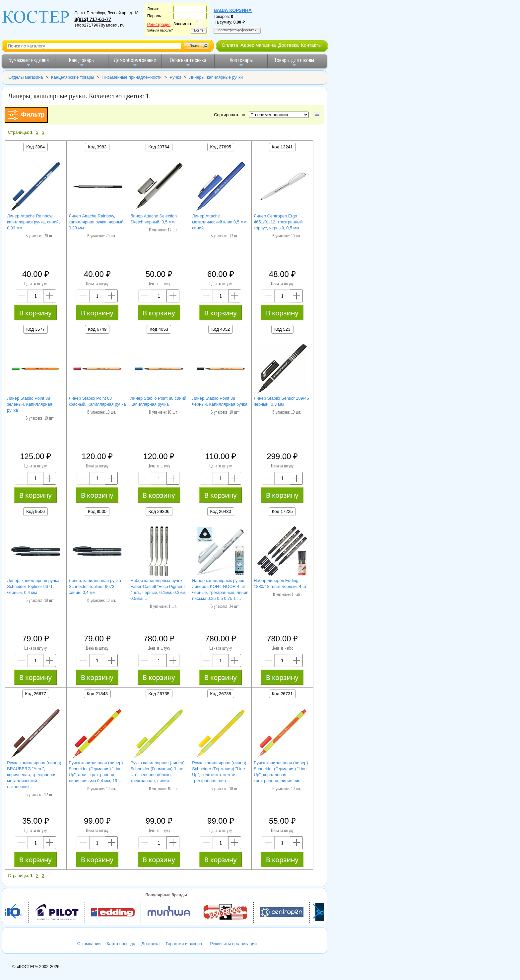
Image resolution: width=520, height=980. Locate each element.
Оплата (230, 45)
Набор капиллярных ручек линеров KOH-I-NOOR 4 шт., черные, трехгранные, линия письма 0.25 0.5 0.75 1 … (220, 589)
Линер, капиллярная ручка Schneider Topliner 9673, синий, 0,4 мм (95, 586)
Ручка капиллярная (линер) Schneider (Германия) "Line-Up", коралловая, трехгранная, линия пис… (281, 772)
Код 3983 (97, 147)
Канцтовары (82, 62)
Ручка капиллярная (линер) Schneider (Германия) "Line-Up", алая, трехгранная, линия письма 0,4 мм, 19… (96, 772)
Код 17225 (282, 511)
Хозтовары (241, 62)
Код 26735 (159, 694)
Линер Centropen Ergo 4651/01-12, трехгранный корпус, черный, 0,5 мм (278, 222)
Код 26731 (282, 694)
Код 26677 (36, 694)
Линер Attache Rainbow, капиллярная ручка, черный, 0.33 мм (97, 222)
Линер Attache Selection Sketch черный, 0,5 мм (154, 219)
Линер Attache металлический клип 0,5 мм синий (219, 222)
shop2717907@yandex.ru (99, 26)
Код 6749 (97, 329)
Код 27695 (221, 147)
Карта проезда (121, 944)
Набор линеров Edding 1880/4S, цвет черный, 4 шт (281, 583)
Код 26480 (221, 511)
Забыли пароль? (160, 30)
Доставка (289, 45)
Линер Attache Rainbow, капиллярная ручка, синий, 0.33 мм (33, 222)
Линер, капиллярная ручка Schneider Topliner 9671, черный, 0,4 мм (33, 586)
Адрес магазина (258, 45)
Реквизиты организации (233, 944)
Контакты (311, 45)
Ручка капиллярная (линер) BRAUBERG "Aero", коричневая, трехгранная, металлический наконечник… (34, 775)
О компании (89, 944)
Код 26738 (221, 694)
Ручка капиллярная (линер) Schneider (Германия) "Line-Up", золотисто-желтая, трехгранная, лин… (219, 772)
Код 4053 (159, 329)
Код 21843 (97, 694)
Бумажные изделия (29, 62)
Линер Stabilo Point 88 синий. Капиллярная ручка (159, 401)
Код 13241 (282, 147)
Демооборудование (135, 62)
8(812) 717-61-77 (93, 19)
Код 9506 (35, 511)
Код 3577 (35, 329)
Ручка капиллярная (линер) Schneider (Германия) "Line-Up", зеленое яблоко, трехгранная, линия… (158, 772)
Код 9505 (97, 511)
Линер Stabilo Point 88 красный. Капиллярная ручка (97, 401)
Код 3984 (35, 147)
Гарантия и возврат (185, 944)
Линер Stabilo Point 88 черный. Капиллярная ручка (220, 401)
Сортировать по (231, 115)
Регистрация (159, 25)
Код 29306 (159, 511)
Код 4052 (221, 329)
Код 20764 (159, 147)
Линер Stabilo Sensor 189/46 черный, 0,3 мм (281, 401)
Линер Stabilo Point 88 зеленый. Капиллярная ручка (30, 404)
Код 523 (282, 329)
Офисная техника (188, 62)
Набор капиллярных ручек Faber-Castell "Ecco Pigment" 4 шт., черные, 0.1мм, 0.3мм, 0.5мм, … (158, 589)
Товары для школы (294, 62)
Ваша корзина (233, 10)
